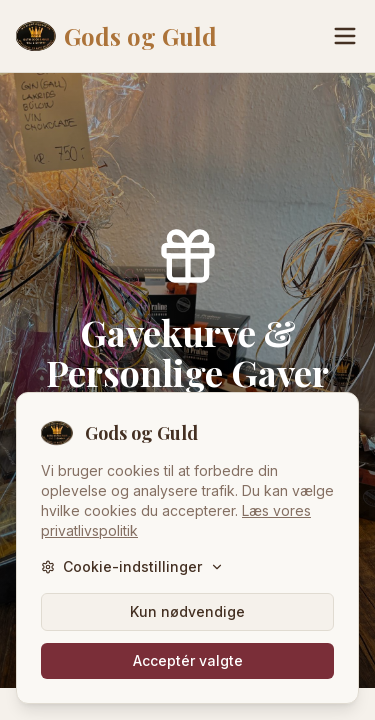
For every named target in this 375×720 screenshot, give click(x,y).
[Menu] (345, 36)
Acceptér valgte (188, 660)
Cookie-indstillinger (132, 566)
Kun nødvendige (187, 611)
